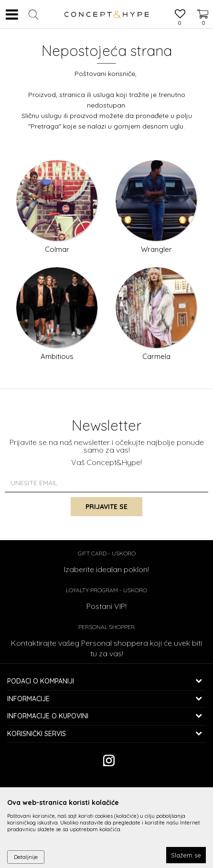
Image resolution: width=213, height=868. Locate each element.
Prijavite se (106, 507)
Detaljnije (26, 857)
